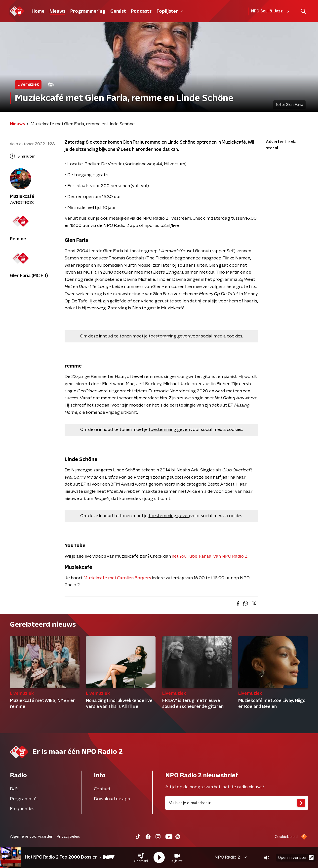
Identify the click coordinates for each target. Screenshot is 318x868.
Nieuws (57, 11)
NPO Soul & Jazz (271, 11)
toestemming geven (169, 336)
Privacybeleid (68, 836)
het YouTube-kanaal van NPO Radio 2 (210, 556)
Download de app (112, 799)
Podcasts (141, 11)
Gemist (118, 11)
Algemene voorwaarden (32, 836)
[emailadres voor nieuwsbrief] (237, 803)
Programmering (88, 11)
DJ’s (14, 789)
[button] (141, 858)
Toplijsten (170, 11)
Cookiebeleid (286, 837)
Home (38, 11)
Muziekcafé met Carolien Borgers (117, 578)
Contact (102, 789)
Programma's (24, 799)
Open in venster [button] (296, 857)
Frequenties (22, 809)
